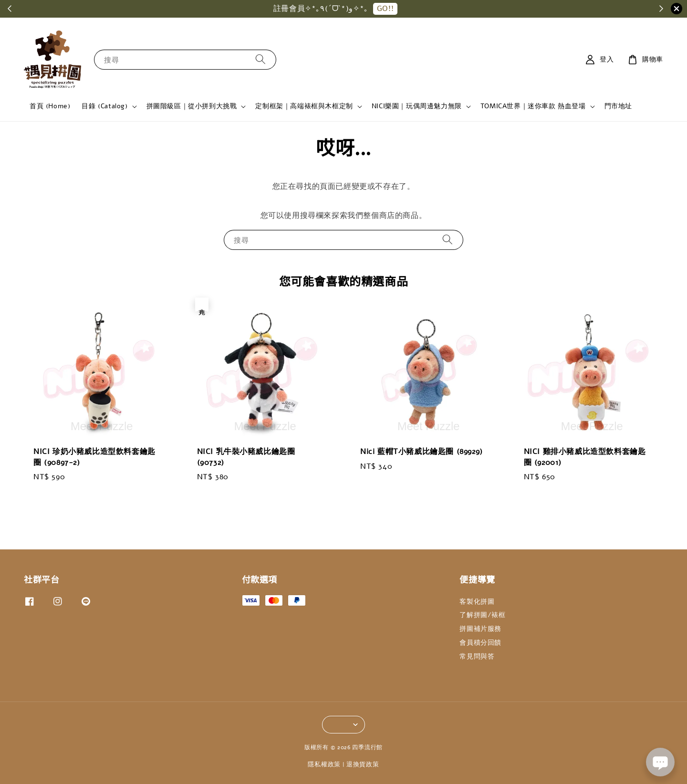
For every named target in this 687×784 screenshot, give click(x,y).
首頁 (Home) (50, 106)
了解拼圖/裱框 (482, 615)
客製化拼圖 (477, 602)
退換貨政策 (363, 764)
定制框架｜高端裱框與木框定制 (304, 106)
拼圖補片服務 (480, 629)
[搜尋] (260, 59)
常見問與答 (477, 656)
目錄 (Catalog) (104, 106)
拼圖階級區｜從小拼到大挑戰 (192, 106)
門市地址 (618, 106)
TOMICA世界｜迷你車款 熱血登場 (533, 106)
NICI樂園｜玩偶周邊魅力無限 (417, 106)
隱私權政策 (324, 764)
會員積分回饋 (480, 643)
